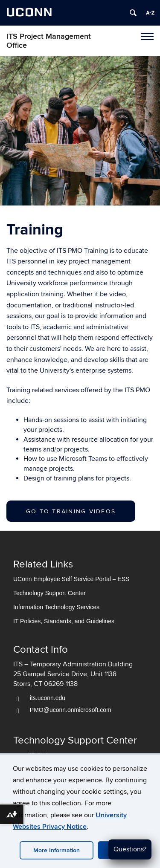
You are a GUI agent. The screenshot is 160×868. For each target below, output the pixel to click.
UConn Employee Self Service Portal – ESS (71, 579)
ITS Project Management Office (49, 41)
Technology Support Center (49, 593)
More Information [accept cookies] (57, 850)
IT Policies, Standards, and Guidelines (64, 621)
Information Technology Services (56, 607)
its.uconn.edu (48, 698)
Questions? (130, 849)
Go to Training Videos (71, 511)
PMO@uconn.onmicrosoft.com (71, 710)
